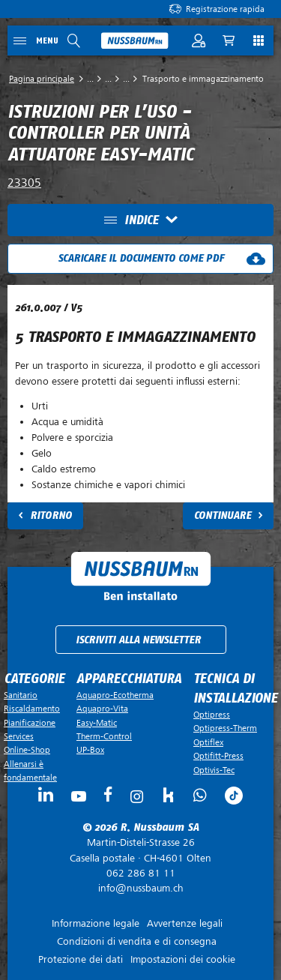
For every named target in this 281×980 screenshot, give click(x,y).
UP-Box (90, 750)
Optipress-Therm (225, 728)
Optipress (212, 715)
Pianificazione (30, 723)
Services (19, 736)
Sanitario (21, 695)
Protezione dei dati (81, 959)
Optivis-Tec (214, 770)
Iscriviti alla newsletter (138, 640)
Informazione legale (96, 923)
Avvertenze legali (185, 923)
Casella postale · (140, 850)
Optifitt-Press (218, 756)
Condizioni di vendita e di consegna (137, 941)
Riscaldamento (32, 709)
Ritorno (51, 515)
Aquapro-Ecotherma (115, 695)
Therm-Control (104, 736)
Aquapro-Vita (102, 709)
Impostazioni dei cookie (183, 959)
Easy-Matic (97, 723)
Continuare (223, 515)
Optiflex (208, 742)
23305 (24, 183)
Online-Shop (27, 750)
